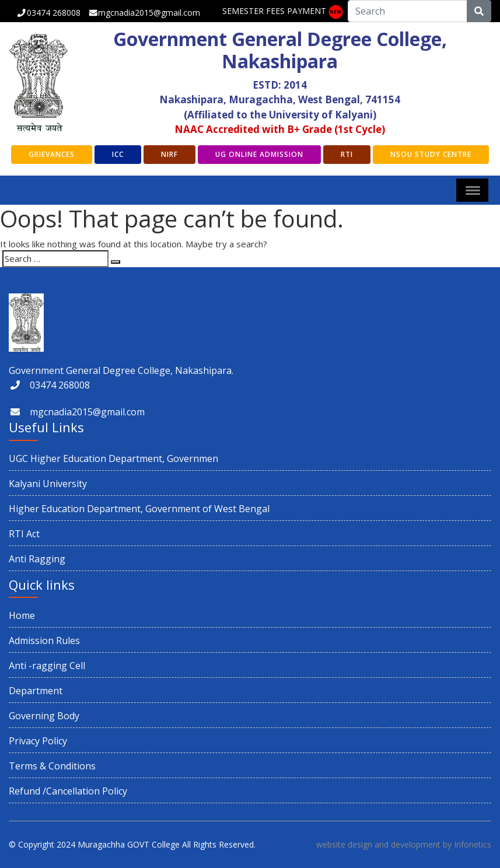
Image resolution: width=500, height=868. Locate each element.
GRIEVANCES (52, 154)
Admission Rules (44, 640)
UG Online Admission (259, 154)
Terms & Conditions (52, 766)
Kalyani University (48, 484)
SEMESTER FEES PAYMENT (274, 11)
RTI (347, 154)
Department (36, 691)
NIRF (169, 154)
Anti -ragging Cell (47, 666)
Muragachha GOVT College (129, 844)
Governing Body (44, 716)
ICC (118, 154)
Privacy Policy (38, 741)
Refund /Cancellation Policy (68, 791)
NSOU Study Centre (431, 154)
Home (22, 615)
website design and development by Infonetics (404, 844)
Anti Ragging (37, 559)
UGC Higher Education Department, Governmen (113, 459)
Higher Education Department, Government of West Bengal (139, 509)
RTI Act (24, 534)
